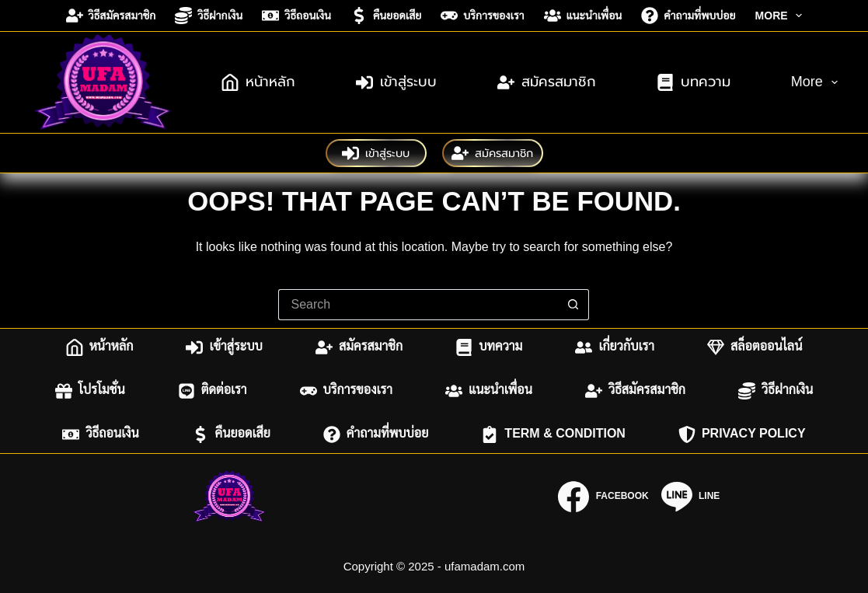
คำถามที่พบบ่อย (688, 16)
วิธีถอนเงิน (296, 16)
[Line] (691, 497)
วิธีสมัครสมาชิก (111, 16)
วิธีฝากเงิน (209, 16)
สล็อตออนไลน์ (755, 347)
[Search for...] (418, 305)
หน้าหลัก (258, 82)
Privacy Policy (742, 434)
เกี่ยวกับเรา (615, 347)
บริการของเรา (482, 16)
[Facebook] (603, 497)
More (782, 16)
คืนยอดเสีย (386, 16)
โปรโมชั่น (90, 391)
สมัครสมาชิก (547, 82)
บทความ (694, 82)
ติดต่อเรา (213, 391)
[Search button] (573, 305)
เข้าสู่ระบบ (396, 82)
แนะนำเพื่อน (583, 16)
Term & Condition (553, 434)
